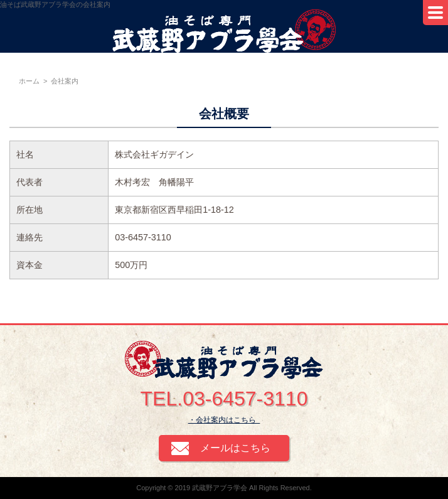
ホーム (29, 81)
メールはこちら (235, 448)
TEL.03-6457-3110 (224, 399)
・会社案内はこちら (224, 420)
